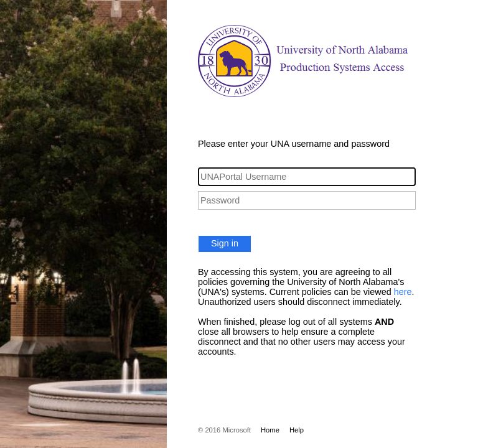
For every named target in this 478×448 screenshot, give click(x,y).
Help (297, 430)
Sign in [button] (225, 243)
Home (270, 430)
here (403, 292)
